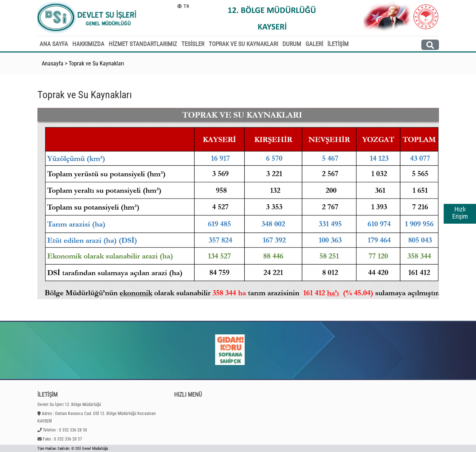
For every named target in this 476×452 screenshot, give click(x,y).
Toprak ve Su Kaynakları (96, 63)
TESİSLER (193, 44)
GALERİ (314, 44)
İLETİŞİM (338, 44)
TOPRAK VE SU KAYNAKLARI (243, 44)
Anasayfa (53, 63)
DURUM (292, 44)
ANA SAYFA (54, 44)
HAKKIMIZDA (88, 44)
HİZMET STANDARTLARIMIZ (143, 44)
